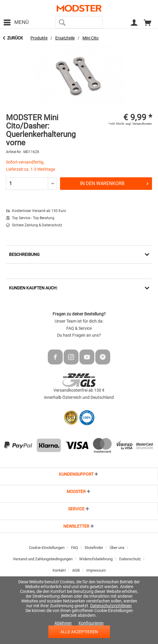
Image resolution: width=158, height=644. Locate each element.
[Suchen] (62, 22)
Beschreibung (24, 254)
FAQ (75, 548)
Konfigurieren (91, 623)
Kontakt (59, 570)
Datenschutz (130, 559)
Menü (16, 21)
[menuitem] (16, 22)
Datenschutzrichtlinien (111, 606)
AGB (76, 570)
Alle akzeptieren (79, 632)
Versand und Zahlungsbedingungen (43, 559)
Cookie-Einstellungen (47, 548)
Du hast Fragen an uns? (79, 335)
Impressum (96, 570)
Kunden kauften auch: (33, 288)
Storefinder (94, 548)
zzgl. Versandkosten (139, 124)
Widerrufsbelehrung (96, 559)
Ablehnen (63, 623)
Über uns (117, 548)
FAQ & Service (79, 328)
